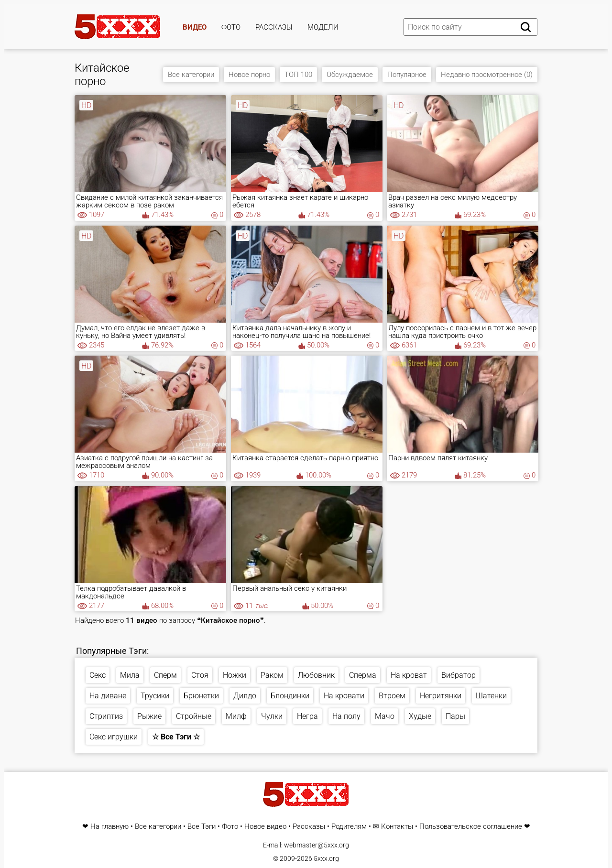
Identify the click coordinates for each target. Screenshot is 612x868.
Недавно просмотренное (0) (487, 75)
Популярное (407, 75)
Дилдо (245, 696)
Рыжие (149, 716)
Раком (272, 675)
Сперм (165, 675)
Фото (231, 27)
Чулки (272, 716)
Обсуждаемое (350, 75)
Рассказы (274, 27)
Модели (323, 27)
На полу (346, 716)
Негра (307, 716)
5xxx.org (326, 858)
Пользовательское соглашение (471, 827)
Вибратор (459, 675)
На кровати (344, 696)
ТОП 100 (298, 75)
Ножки (235, 675)
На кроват (409, 675)
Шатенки (491, 696)
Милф (236, 716)
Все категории (191, 75)
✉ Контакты (393, 827)
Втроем (392, 696)
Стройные (194, 716)
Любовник (316, 675)
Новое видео (265, 827)
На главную (109, 827)
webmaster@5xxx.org (317, 845)
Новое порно (249, 75)
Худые (420, 716)
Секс (98, 675)
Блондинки (290, 696)
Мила (130, 675)
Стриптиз (106, 716)
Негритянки (441, 696)
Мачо (385, 716)
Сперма (363, 675)
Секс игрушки (114, 737)
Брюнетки (201, 696)
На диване (108, 696)
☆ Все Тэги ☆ (176, 737)
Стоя (200, 675)
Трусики (155, 696)
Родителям (349, 827)
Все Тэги (202, 827)
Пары (455, 716)
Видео (195, 27)
